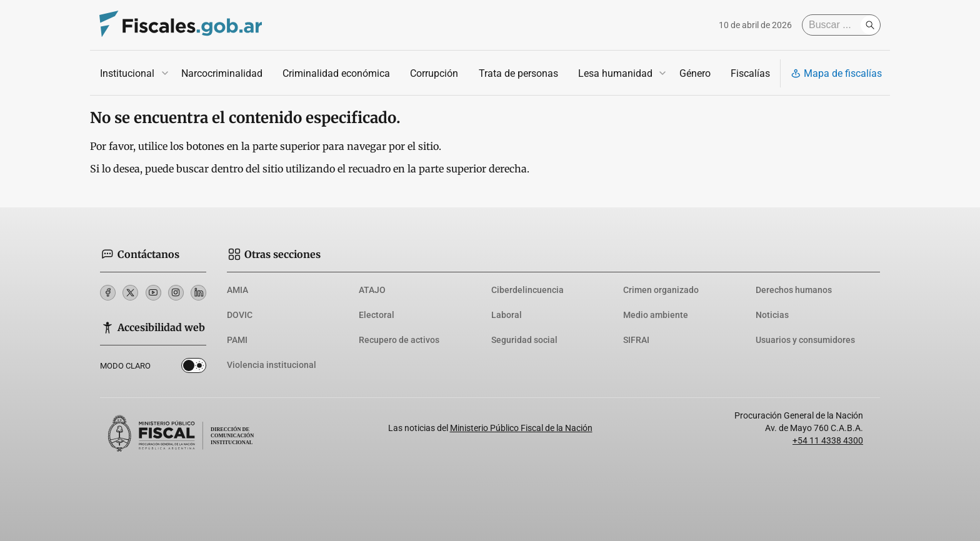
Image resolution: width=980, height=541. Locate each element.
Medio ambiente (656, 315)
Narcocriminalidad (222, 73)
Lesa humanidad (615, 73)
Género (695, 73)
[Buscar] (834, 25)
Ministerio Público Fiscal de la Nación (521, 428)
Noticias (772, 315)
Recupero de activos (399, 340)
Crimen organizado (661, 290)
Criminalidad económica (336, 73)
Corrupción (434, 73)
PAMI (237, 340)
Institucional (127, 73)
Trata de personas (518, 73)
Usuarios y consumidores (805, 340)
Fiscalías (750, 73)
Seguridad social (524, 340)
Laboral (507, 315)
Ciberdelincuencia (527, 290)
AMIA (237, 290)
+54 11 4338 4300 (828, 440)
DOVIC (240, 315)
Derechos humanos (794, 290)
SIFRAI (636, 340)
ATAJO (372, 290)
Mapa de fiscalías (836, 73)
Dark (194, 368)
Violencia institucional (272, 365)
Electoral (377, 315)
